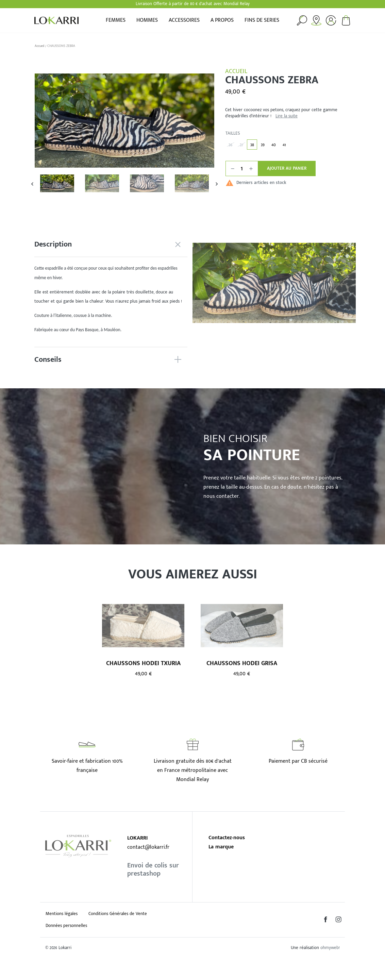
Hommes (147, 20)
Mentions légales (62, 914)
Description (53, 244)
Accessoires (184, 20)
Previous (32, 183)
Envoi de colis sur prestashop (153, 869)
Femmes (116, 20)
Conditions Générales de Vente (118, 914)
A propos (222, 20)
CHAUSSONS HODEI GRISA (242, 663)
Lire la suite (287, 116)
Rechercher (302, 20)
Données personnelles (66, 926)
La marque (221, 847)
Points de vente (316, 20)
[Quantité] (242, 168)
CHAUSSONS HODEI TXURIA (143, 663)
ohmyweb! (330, 948)
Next (217, 183)
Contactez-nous (227, 838)
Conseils (48, 360)
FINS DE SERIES (262, 20)
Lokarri (56, 20)
